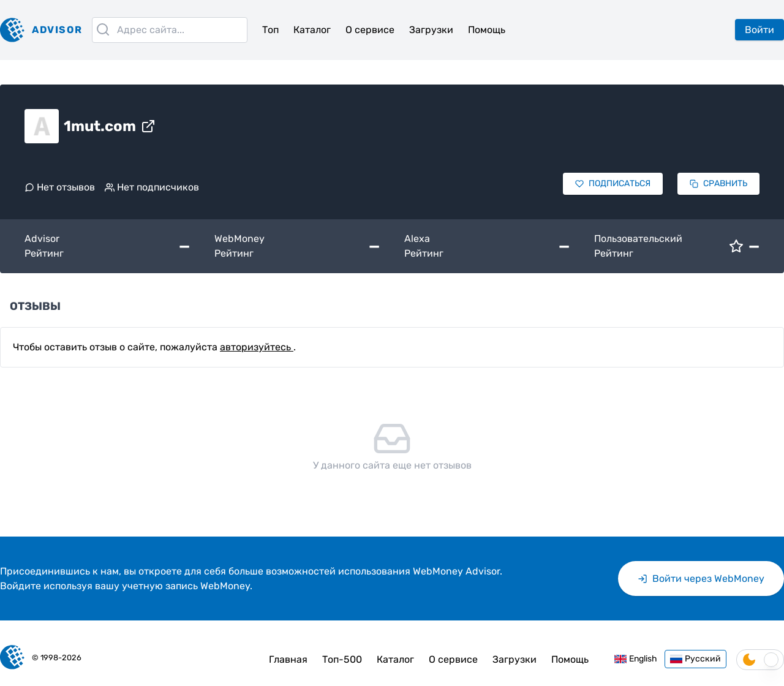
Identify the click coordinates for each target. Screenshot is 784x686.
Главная (288, 659)
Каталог (312, 30)
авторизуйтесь (257, 347)
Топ (270, 30)
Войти (759, 30)
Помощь (487, 30)
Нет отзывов (60, 187)
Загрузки (431, 30)
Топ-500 (342, 659)
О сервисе (370, 30)
